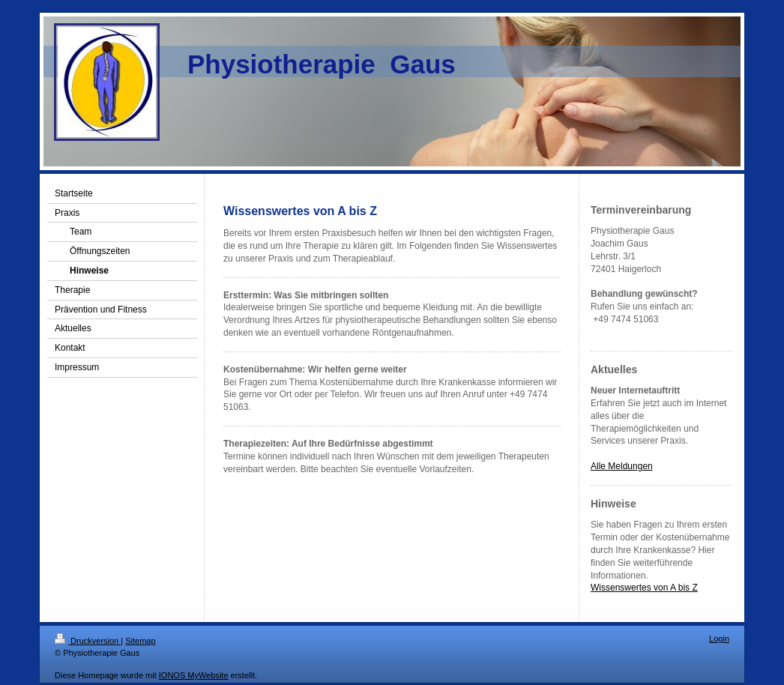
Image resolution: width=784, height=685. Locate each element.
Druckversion (88, 641)
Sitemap (140, 641)
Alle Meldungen (622, 466)
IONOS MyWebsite (194, 675)
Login (719, 639)
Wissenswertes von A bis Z (644, 588)
